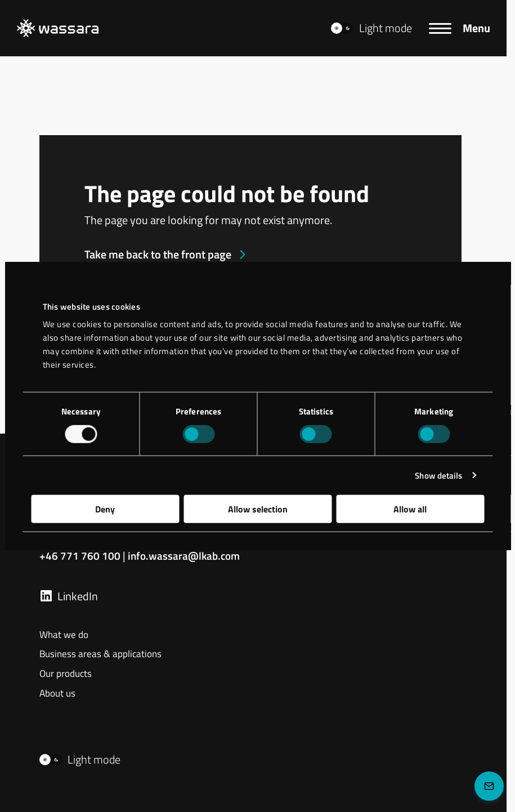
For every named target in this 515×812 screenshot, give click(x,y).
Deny (105, 509)
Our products (66, 674)
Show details (438, 475)
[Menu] (459, 28)
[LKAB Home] (58, 28)
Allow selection (258, 509)
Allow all (410, 509)
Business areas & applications (100, 654)
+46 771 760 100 (80, 556)
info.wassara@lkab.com (186, 556)
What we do (64, 635)
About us (57, 694)
